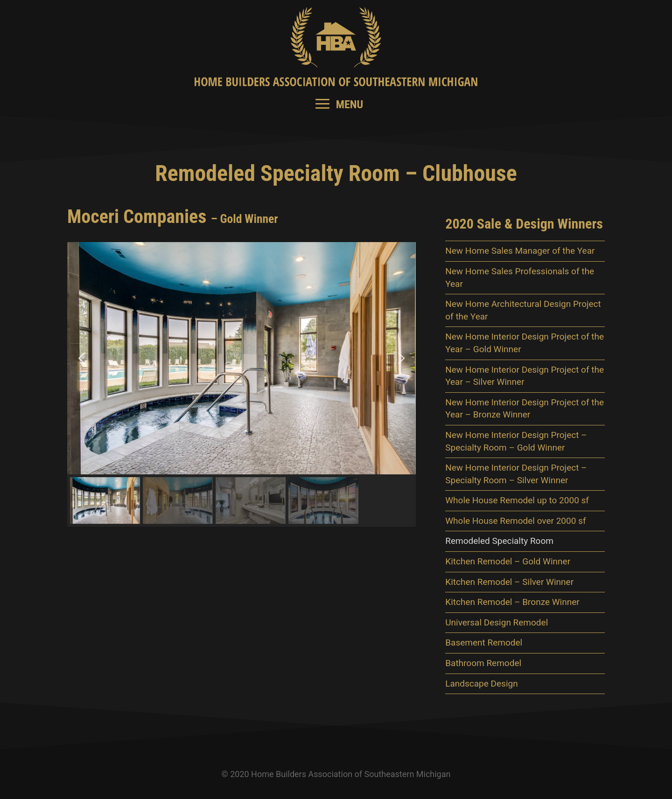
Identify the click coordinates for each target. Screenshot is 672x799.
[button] (82, 358)
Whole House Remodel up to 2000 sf (517, 500)
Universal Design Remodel (497, 622)
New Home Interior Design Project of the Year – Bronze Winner (525, 409)
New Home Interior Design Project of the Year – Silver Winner (525, 376)
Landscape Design (481, 684)
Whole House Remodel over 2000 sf (515, 521)
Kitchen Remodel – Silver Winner (509, 582)
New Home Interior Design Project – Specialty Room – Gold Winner (516, 441)
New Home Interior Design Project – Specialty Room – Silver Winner (516, 474)
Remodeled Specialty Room (499, 541)
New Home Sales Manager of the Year (520, 251)
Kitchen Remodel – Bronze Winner (512, 602)
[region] (241, 384)
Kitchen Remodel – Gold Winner (508, 561)
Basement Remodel (484, 643)
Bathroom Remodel (483, 663)
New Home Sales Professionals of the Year (520, 278)
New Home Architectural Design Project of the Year (523, 310)
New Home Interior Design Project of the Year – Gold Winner (525, 343)
